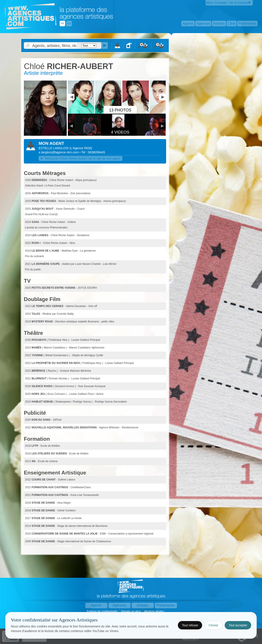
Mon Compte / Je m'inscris (227, 3)
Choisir (213, 625)
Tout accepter (238, 625)
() (81, 148)
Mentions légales (154, 611)
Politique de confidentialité (102, 611)
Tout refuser (190, 625)
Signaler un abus (131, 611)
